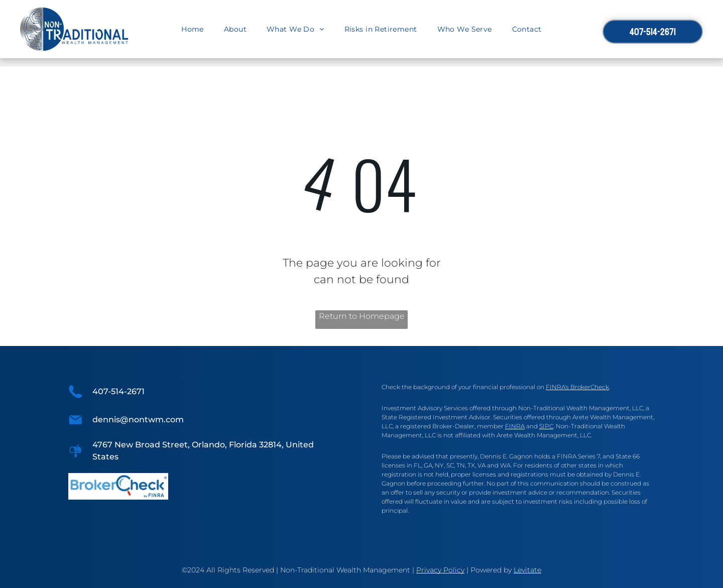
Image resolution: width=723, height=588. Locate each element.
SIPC (546, 426)
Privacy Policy (440, 570)
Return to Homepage (362, 316)
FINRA (515, 426)
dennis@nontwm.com (138, 420)
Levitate (527, 570)
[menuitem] (193, 29)
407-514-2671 (118, 391)
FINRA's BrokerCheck (577, 387)
